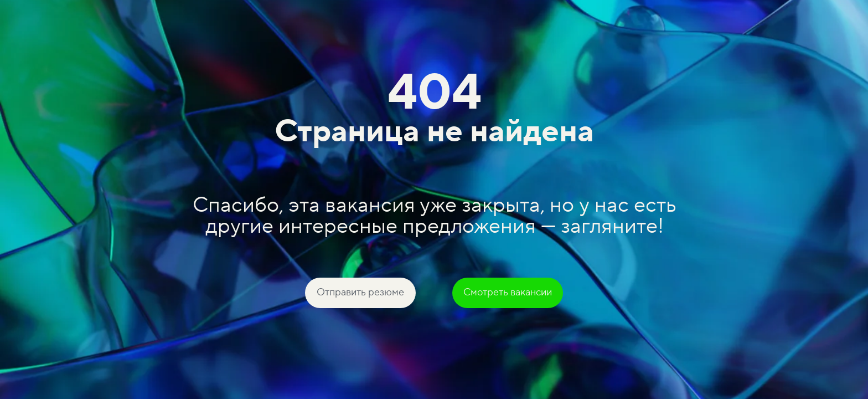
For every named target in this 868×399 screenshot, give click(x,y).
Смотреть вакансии (508, 292)
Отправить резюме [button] (360, 292)
